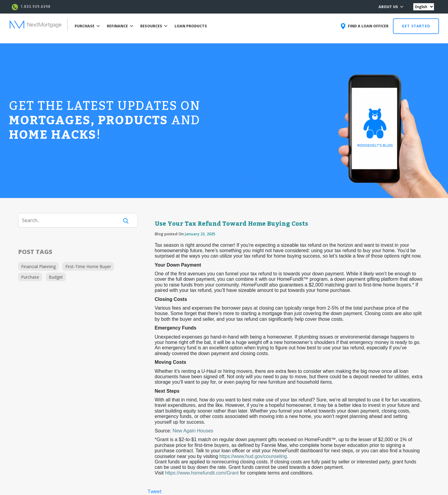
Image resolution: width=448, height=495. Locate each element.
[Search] (72, 220)
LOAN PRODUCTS (191, 26)
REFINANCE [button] (120, 26)
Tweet (154, 491)
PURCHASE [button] (87, 26)
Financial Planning (38, 266)
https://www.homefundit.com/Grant (202, 473)
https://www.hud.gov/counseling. (254, 456)
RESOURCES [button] (154, 26)
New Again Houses (193, 431)
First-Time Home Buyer (88, 266)
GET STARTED (416, 26)
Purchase (30, 277)
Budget (56, 277)
